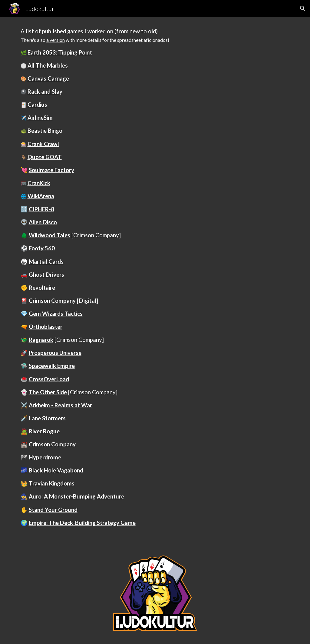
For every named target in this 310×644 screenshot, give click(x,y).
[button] (303, 8)
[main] (155, 277)
